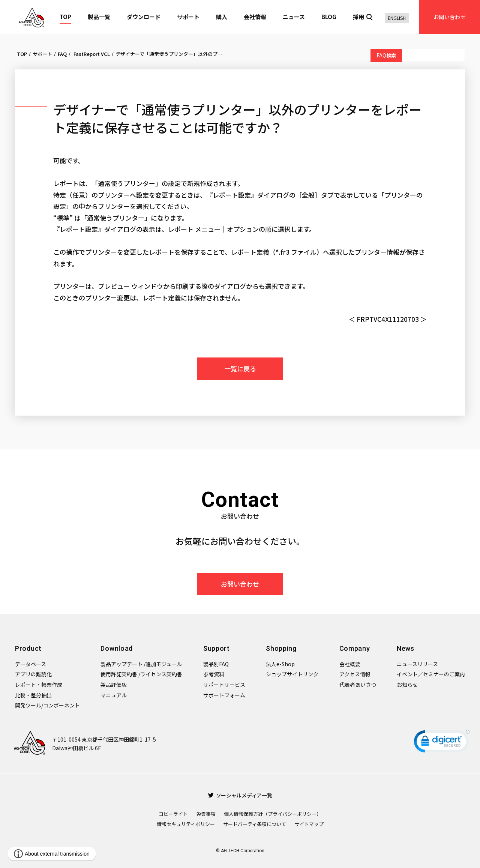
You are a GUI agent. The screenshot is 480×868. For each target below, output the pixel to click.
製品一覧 (99, 17)
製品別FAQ (216, 664)
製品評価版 (114, 685)
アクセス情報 (355, 674)
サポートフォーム (224, 695)
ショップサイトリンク (292, 674)
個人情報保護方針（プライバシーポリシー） (273, 814)
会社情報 (255, 17)
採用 (358, 17)
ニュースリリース (417, 664)
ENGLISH (397, 18)
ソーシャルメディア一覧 (240, 795)
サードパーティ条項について (255, 824)
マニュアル (114, 695)
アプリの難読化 (33, 674)
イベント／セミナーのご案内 (431, 674)
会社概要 (350, 664)
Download (117, 648)
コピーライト (173, 814)
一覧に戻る (240, 369)
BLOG (329, 17)
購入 (222, 17)
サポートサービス (224, 685)
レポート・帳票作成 (39, 685)
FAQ (62, 54)
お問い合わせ (450, 17)
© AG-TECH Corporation (240, 851)
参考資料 (214, 674)
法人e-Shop (280, 664)
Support (217, 648)
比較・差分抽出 (33, 695)
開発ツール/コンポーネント (47, 705)
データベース (31, 664)
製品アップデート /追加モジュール (141, 664)
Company (355, 648)
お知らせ (407, 685)
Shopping (281, 648)
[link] (442, 743)
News (406, 648)
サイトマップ (309, 824)
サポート (188, 17)
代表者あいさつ (358, 685)
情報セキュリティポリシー (186, 824)
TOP (65, 17)
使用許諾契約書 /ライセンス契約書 (141, 674)
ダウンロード (144, 17)
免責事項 (206, 814)
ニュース (294, 17)
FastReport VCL (91, 54)
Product (28, 648)
